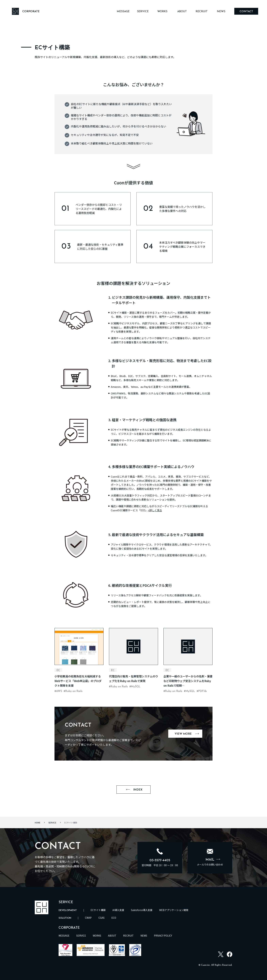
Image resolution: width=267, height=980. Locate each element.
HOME (38, 822)
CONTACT (246, 12)
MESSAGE (123, 12)
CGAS (101, 918)
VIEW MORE (187, 734)
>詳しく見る (155, 510)
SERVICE (143, 12)
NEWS (221, 12)
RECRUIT (202, 12)
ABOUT (182, 12)
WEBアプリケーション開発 (174, 910)
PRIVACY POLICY (163, 936)
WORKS (162, 12)
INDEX (134, 790)
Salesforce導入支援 (142, 910)
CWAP (88, 918)
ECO (114, 918)
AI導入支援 (118, 910)
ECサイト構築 (98, 910)
